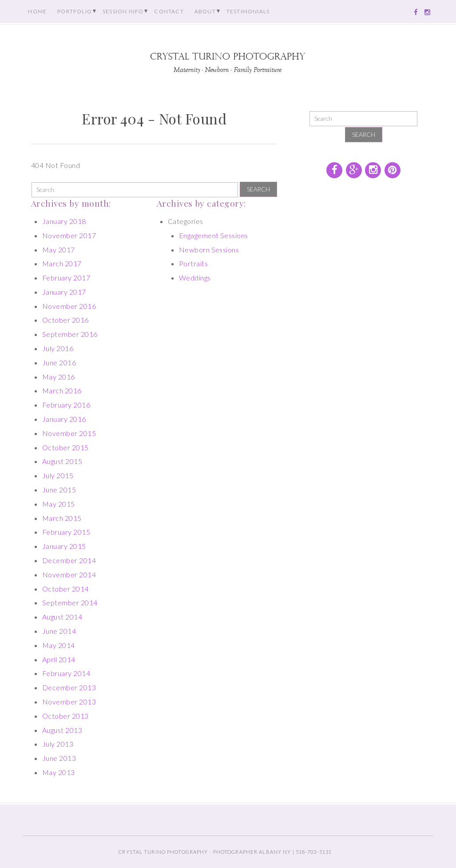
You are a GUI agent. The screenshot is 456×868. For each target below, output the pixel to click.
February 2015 (66, 532)
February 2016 (66, 405)
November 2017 (69, 235)
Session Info (123, 11)
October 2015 (65, 447)
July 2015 (58, 475)
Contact (169, 11)
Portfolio (75, 11)
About (205, 11)
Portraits (193, 263)
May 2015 (59, 504)
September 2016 (70, 334)
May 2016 (59, 377)
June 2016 (59, 362)
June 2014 (59, 631)
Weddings (195, 278)
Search (258, 189)
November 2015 (69, 433)
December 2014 (69, 560)
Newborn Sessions (209, 250)
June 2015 (59, 490)
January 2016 (64, 419)
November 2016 (69, 306)
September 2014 (70, 602)
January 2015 (64, 546)
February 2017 (66, 278)
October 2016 (65, 320)
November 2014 (69, 574)
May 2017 (59, 250)
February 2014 (66, 673)
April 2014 (59, 659)
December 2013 (69, 687)
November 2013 (69, 702)
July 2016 (58, 348)
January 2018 (64, 221)
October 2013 (65, 716)
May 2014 (59, 645)
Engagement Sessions (214, 235)
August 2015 (62, 461)
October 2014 (65, 589)
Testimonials (248, 11)
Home (37, 11)
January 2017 (64, 292)
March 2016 (62, 390)
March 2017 (62, 263)
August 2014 (62, 617)
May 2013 (59, 772)
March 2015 (62, 518)
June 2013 (59, 758)
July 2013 (58, 744)
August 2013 (62, 730)
